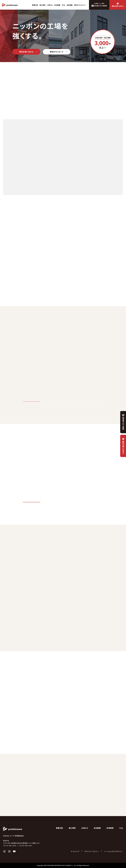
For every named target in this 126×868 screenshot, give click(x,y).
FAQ (121, 828)
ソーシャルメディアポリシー (113, 851)
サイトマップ (75, 851)
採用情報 (110, 828)
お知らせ (85, 828)
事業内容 (59, 828)
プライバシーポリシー (92, 851)
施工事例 (72, 828)
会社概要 (97, 828)
